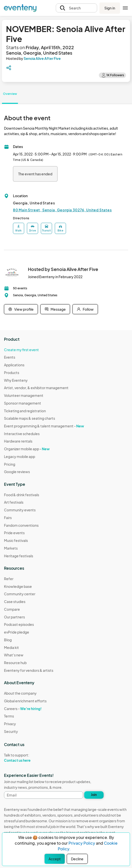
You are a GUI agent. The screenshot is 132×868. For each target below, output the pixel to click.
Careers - (23, 709)
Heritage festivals (19, 556)
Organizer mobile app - (27, 449)
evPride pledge (17, 632)
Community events (20, 510)
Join (94, 795)
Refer (9, 579)
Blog (8, 640)
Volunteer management (24, 395)
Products (12, 373)
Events (10, 357)
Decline (77, 859)
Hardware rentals (18, 441)
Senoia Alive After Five (42, 58)
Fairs (8, 518)
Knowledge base (18, 586)
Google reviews (17, 472)
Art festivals (14, 502)
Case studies (15, 602)
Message (55, 309)
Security (11, 731)
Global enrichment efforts (25, 701)
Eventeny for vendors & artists (29, 670)
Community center (20, 594)
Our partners (14, 617)
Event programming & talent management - (44, 426)
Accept (55, 859)
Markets (11, 548)
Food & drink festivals (22, 495)
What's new (14, 655)
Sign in (110, 8)
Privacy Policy (82, 843)
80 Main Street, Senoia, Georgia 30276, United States (62, 210)
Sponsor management (23, 403)
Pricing (10, 464)
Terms (9, 716)
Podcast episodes (19, 624)
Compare (12, 609)
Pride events (14, 533)
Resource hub (15, 663)
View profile (21, 309)
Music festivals (16, 540)
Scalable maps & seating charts (30, 418)
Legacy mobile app (20, 456)
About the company (20, 693)
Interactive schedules (22, 434)
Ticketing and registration (25, 411)
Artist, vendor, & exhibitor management (36, 388)
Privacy (10, 724)
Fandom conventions (21, 525)
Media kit (11, 647)
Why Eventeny (16, 380)
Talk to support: (25, 758)
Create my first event (21, 350)
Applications (14, 365)
